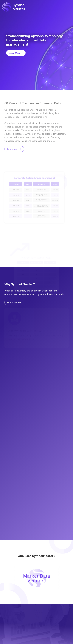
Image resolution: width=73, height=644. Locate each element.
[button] (69, 7)
